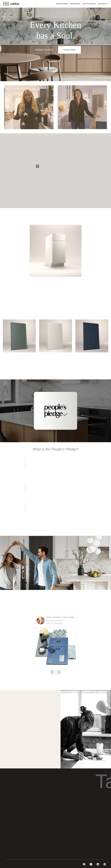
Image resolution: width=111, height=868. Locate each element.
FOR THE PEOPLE (89, 4)
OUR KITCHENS (62, 4)
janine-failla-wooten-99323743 (55, 620)
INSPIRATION (75, 4)
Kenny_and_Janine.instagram (55, 623)
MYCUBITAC (103, 4)
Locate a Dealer (69, 50)
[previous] (52, 672)
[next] (59, 672)
